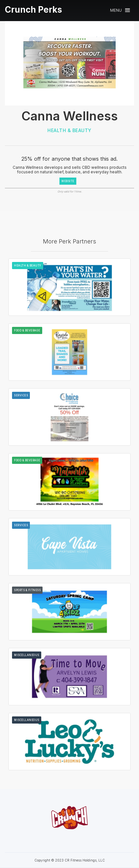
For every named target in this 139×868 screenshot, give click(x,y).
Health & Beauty (69, 130)
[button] (120, 10)
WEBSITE (68, 181)
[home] (33, 10)
